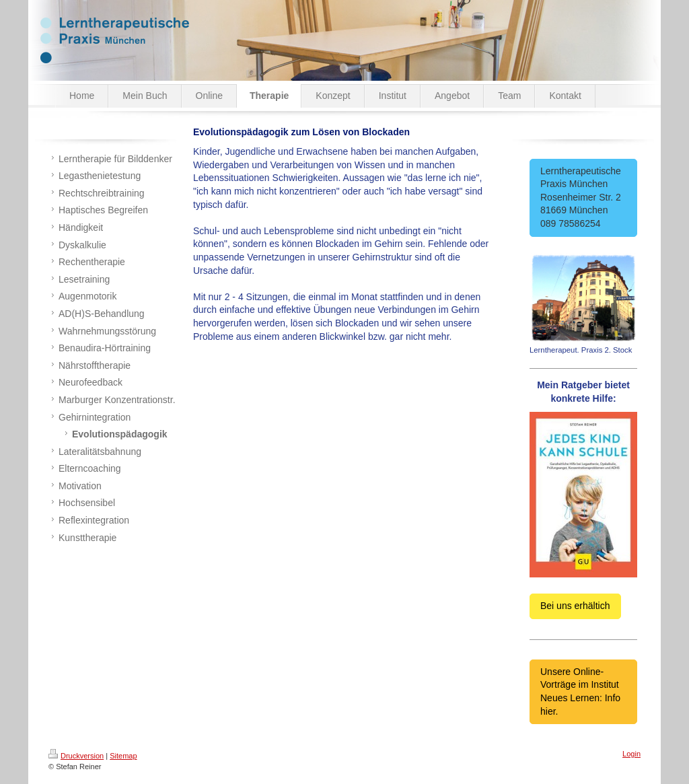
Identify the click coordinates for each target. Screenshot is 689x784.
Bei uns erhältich (575, 606)
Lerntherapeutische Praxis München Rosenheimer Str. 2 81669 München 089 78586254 (583, 197)
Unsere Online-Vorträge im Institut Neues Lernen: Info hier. (580, 691)
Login (631, 754)
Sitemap (123, 756)
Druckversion (76, 756)
